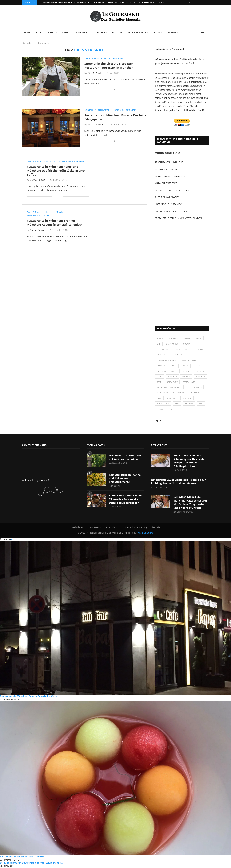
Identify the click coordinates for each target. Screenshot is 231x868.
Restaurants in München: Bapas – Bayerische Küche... (30, 697)
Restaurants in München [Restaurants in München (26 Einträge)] (169, 388)
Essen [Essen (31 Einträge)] (177, 349)
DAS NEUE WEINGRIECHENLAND (171, 211)
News (27, 32)
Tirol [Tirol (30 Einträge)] (159, 399)
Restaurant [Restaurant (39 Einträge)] (172, 382)
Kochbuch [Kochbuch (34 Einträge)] (187, 371)
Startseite (27, 43)
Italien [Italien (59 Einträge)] (197, 366)
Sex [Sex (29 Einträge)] (187, 388)
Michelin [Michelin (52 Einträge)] (187, 377)
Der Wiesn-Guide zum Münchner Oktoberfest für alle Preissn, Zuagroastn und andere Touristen (190, 503)
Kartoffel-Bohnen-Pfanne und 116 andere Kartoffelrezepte (125, 479)
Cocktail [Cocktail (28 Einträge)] (188, 344)
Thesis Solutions (145, 534)
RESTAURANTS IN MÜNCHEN (170, 162)
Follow (158, 421)
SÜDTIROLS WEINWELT (167, 197)
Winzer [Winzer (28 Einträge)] (160, 410)
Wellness (117, 32)
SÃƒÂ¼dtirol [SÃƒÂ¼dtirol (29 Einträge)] (179, 393)
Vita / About (126, 3)
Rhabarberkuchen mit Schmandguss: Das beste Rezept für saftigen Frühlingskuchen (189, 461)
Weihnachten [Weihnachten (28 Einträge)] (163, 404)
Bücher (157, 32)
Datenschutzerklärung (145, 3)
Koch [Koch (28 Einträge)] (174, 371)
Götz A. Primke (95, 73)
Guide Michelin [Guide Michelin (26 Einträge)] (189, 360)
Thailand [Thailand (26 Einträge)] (195, 393)
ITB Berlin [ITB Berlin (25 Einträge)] (161, 371)
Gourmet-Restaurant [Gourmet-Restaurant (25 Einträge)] (167, 360)
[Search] (207, 33)
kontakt (163, 3)
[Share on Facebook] (114, 89)
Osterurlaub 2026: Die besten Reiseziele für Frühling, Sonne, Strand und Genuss (178, 482)
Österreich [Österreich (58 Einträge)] (174, 410)
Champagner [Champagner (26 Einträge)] (172, 344)
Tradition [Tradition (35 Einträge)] (187, 399)
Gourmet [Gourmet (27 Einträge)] (195, 355)
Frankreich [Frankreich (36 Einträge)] (162, 355)
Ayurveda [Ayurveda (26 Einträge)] (174, 338)
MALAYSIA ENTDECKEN (167, 183)
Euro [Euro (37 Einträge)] (188, 349)
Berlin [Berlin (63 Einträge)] (199, 338)
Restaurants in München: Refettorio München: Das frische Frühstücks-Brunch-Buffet (57, 171)
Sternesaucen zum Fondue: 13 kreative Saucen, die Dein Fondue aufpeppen (126, 500)
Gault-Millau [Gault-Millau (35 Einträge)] (179, 355)
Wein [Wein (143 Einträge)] (177, 404)
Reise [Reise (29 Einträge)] (159, 382)
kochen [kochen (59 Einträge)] (201, 371)
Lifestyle (172, 32)
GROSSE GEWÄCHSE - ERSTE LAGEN (173, 190)
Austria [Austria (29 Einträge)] (160, 338)
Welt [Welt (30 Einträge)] (201, 404)
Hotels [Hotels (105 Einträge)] (185, 366)
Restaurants (82, 32)
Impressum (112, 3)
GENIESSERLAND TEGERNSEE (170, 176)
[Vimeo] (192, 3)
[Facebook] (189, 3)
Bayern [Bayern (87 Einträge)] (187, 338)
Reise (39, 32)
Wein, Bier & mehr (137, 32)
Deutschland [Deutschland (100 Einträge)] (163, 349)
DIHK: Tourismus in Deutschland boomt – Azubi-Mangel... (32, 863)
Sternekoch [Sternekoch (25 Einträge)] (162, 393)
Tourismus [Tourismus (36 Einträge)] (172, 399)
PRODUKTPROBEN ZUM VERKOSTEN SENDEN (178, 218)
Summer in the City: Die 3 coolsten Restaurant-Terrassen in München (109, 66)
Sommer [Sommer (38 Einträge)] (198, 388)
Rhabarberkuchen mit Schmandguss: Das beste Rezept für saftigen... (74, 3)
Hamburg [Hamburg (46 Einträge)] (161, 366)
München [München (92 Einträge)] (201, 377)
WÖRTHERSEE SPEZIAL (166, 169)
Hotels (66, 32)
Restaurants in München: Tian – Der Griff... (24, 857)
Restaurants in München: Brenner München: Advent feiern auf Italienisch (55, 223)
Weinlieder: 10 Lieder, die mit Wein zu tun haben (125, 458)
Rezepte (52, 32)
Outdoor (101, 32)
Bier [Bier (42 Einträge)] (159, 344)
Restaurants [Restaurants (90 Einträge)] (189, 382)
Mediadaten (99, 3)
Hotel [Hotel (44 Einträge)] (174, 366)
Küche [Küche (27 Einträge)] (160, 377)
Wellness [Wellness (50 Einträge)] (189, 404)
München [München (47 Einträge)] (173, 377)
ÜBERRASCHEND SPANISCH (169, 204)
